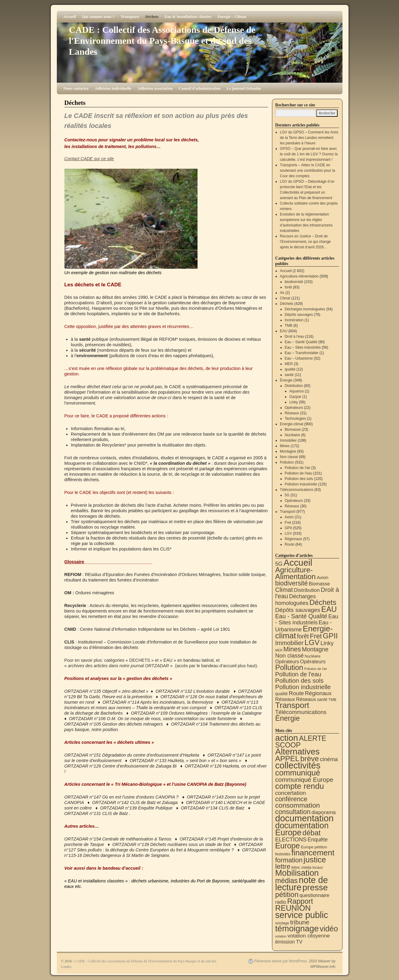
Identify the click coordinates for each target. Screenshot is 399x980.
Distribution (294, 386)
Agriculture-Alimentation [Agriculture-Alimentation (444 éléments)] (296, 573)
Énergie (286, 380)
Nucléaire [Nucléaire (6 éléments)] (313, 656)
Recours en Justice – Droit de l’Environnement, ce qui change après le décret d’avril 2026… (305, 242)
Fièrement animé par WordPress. (281, 961)
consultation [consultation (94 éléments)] (293, 812)
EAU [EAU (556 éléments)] (329, 609)
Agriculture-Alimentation (299, 276)
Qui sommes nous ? (98, 17)
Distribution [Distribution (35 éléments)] (307, 590)
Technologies (295, 419)
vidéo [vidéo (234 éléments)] (329, 929)
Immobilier (288, 440)
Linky (294, 402)
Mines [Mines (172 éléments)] (292, 649)
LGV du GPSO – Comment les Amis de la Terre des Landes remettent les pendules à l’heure (309, 138)
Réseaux (292, 413)
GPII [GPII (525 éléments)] (330, 636)
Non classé (289, 457)
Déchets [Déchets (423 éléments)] (323, 602)
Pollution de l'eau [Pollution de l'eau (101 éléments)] (298, 674)
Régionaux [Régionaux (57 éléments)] (318, 693)
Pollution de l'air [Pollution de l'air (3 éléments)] (316, 669)
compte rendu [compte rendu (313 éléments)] (300, 786)
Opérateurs (294, 408)
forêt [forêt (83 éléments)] (303, 636)
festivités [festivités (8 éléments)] (283, 854)
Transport (288, 512)
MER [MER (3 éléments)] (279, 650)
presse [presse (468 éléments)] (315, 887)
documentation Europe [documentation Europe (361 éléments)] (302, 829)
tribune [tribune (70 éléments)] (300, 922)
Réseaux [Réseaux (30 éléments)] (285, 699)
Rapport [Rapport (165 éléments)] (300, 901)
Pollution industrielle (301, 484)
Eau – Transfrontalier (302, 353)
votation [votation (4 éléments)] (281, 936)
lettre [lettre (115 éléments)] (283, 866)
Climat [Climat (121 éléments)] (284, 590)
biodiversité (294, 282)
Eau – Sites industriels (303, 347)
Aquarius (296, 391)
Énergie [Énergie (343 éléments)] (288, 718)
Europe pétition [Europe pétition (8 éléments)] (314, 847)
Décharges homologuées (305, 309)
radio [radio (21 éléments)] (281, 902)
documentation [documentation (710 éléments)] (304, 818)
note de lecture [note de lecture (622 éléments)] (302, 884)
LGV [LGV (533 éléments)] (312, 642)
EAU (284, 331)
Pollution (287, 462)
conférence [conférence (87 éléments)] (291, 799)
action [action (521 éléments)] (287, 738)
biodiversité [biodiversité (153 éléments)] (292, 583)
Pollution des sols (299, 479)
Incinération (294, 320)
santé (289, 375)
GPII (288, 528)
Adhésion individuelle (113, 88)
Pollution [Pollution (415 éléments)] (289, 667)
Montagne (288, 451)
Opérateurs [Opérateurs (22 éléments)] (287, 662)
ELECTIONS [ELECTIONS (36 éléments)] (291, 840)
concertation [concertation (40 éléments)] (291, 793)
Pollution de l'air (298, 468)
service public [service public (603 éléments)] (302, 915)
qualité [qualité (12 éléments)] (282, 694)
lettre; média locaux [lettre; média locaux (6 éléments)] (307, 868)
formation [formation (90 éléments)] (289, 860)
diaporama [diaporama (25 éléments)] (324, 812)
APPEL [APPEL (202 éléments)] (287, 759)
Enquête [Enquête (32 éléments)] (318, 840)
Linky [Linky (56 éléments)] (327, 643)
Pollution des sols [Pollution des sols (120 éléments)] (299, 680)
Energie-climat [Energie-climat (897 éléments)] (304, 632)
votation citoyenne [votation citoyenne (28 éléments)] (309, 936)
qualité (290, 369)
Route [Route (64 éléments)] (296, 693)
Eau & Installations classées (188, 17)
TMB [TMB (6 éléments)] (332, 700)
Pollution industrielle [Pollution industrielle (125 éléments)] (303, 687)
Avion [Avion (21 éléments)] (323, 577)
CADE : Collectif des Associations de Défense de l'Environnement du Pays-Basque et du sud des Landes (162, 41)
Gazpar (295, 397)
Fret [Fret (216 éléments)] (316, 636)
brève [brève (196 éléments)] (310, 759)
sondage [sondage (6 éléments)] (282, 923)
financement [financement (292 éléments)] (313, 853)
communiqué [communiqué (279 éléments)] (298, 773)
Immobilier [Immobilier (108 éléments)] (289, 643)
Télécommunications (297, 490)
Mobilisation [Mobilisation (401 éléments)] (297, 873)
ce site (107, 159)
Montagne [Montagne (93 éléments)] (315, 649)
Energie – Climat (232, 17)
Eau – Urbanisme (299, 358)
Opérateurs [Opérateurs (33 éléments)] (313, 662)
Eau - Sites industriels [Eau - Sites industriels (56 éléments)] (307, 619)
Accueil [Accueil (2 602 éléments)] (298, 562)
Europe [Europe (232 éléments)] (288, 846)
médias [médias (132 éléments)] (287, 881)
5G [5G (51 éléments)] (279, 564)
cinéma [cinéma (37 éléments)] (329, 759)
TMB (289, 326)
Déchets (152, 17)
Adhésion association (155, 88)
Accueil (70, 17)
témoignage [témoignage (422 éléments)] (297, 928)
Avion (289, 517)
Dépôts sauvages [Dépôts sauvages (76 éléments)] (298, 610)
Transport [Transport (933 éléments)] (292, 705)
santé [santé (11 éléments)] (322, 699)
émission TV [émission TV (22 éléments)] (289, 942)
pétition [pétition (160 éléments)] (287, 894)
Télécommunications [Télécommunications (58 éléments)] (301, 712)
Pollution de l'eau (299, 473)
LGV (288, 533)
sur (97, 159)
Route (290, 544)
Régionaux (293, 539)
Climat (285, 298)
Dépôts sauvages (299, 315)
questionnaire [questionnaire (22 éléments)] (314, 895)
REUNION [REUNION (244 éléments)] (293, 908)
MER (289, 364)
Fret (288, 523)
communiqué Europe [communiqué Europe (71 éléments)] (304, 780)
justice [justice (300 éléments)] (315, 860)
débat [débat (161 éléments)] (311, 833)
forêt (288, 287)
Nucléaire (292, 435)
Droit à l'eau (294, 336)
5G (287, 495)
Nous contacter (76, 88)
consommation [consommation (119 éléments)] (298, 805)
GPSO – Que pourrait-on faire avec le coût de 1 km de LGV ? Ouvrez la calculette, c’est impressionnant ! (309, 154)
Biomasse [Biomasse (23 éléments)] (319, 584)
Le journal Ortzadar (244, 88)
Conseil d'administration (200, 88)
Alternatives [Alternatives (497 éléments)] (298, 752)
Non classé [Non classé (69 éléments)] (290, 656)
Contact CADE (79, 159)
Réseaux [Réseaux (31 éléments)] (306, 699)
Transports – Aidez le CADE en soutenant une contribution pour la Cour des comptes (307, 171)
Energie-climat (292, 424)
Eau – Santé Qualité (301, 342)
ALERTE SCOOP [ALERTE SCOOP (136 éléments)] (301, 742)
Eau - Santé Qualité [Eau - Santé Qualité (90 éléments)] (301, 616)
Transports (130, 17)
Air (282, 293)
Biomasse (293, 430)
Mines (285, 446)
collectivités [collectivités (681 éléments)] (298, 765)
